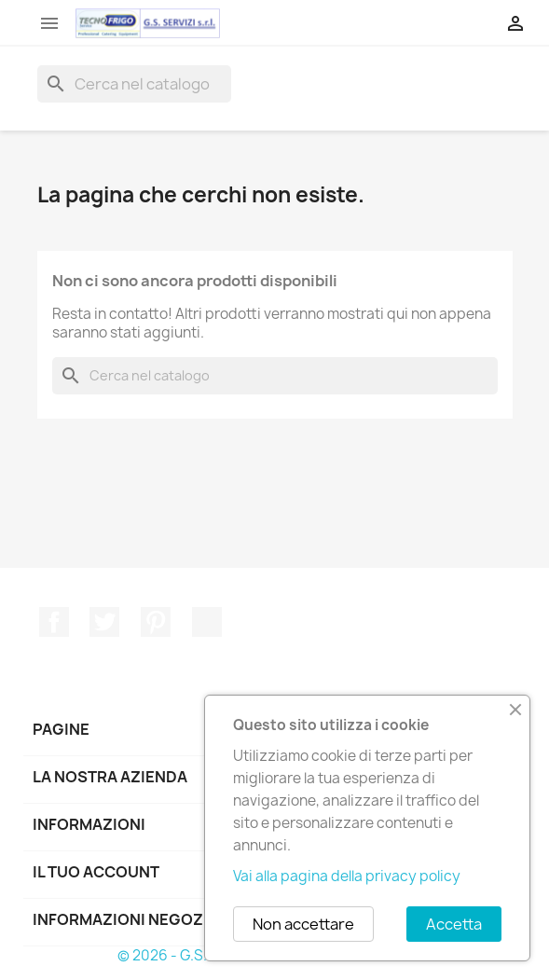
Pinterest (156, 622)
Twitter (104, 622)
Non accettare (303, 924)
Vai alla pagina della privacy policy (347, 876)
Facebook (54, 622)
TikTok (207, 622)
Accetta (454, 924)
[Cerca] (134, 84)
